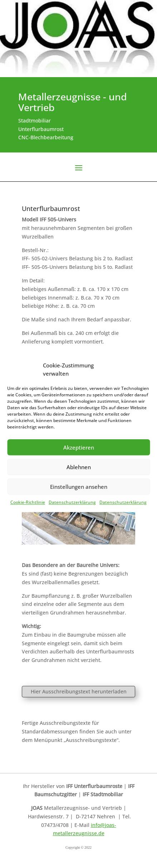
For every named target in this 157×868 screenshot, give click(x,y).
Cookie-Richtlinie (28, 502)
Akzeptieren (79, 447)
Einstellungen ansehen (79, 487)
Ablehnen (79, 467)
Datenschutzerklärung (72, 502)
